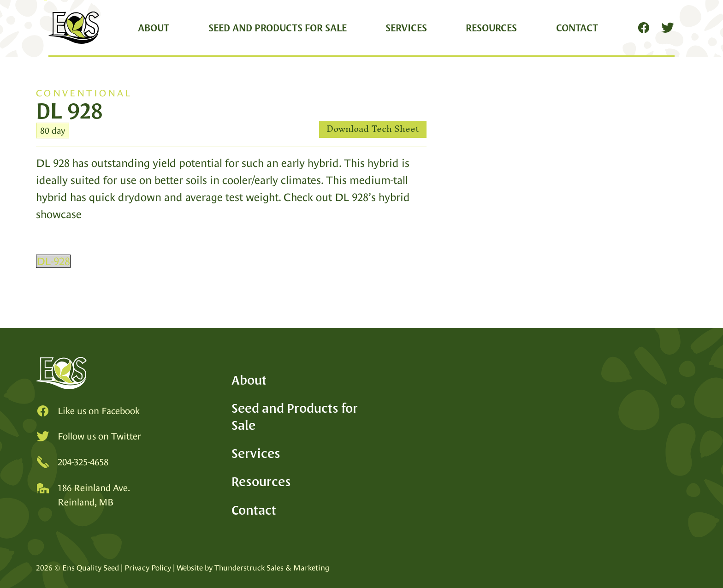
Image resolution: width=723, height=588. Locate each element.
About (154, 28)
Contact (577, 28)
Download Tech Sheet (373, 129)
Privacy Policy (148, 568)
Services (406, 28)
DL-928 (53, 261)
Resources (491, 28)
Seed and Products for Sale (278, 28)
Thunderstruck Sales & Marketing (272, 568)
